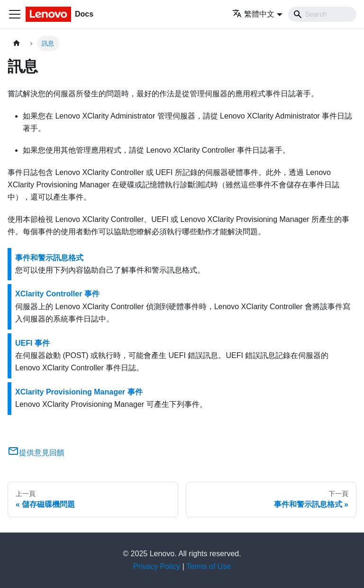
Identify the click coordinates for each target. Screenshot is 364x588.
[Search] (322, 14)
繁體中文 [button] (253, 14)
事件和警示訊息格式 (49, 258)
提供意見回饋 (36, 453)
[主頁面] (17, 43)
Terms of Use (209, 566)
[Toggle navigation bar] (15, 14)
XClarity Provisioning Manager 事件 (79, 392)
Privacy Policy (157, 566)
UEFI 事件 (32, 343)
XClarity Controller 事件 (57, 294)
